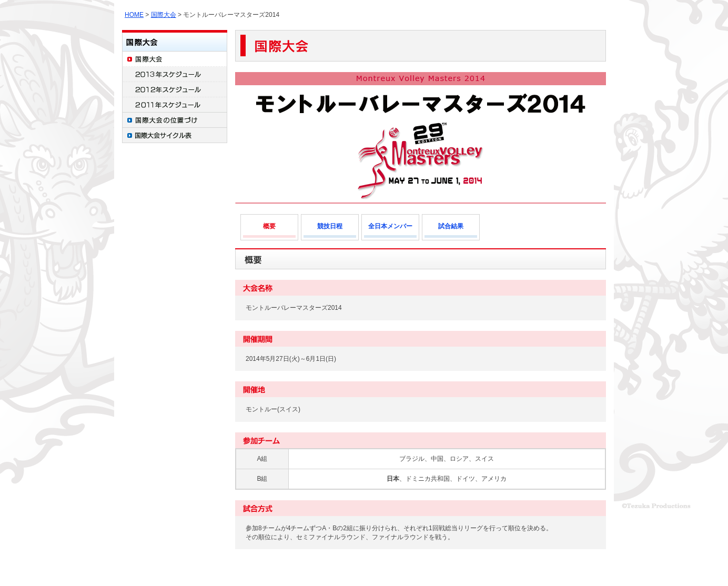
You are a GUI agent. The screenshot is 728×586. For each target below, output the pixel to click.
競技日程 (330, 226)
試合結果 (451, 226)
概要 (269, 226)
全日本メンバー (390, 226)
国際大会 (164, 15)
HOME (134, 15)
